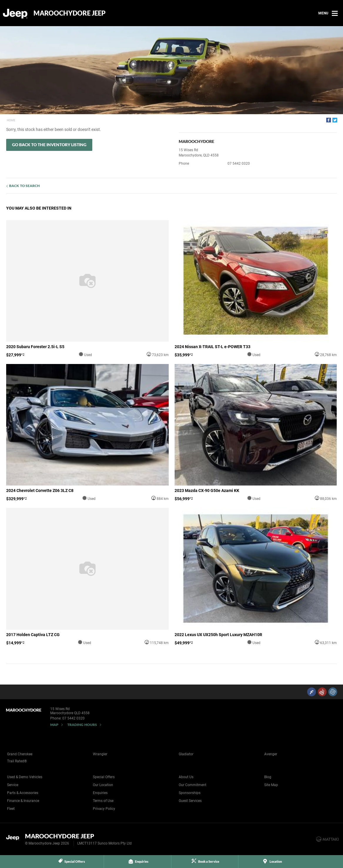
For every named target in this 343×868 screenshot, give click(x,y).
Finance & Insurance (23, 801)
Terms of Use (103, 801)
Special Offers (104, 777)
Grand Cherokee (20, 754)
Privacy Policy (104, 809)
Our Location (103, 785)
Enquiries (100, 793)
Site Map (271, 785)
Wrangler (100, 754)
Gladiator (186, 754)
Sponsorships (190, 793)
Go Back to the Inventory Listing (49, 145)
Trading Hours (82, 725)
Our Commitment (193, 785)
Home (11, 120)
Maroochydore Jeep (70, 13)
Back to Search (24, 186)
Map (54, 725)
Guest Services (190, 801)
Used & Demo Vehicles (25, 777)
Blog (268, 777)
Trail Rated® (17, 761)
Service (13, 785)
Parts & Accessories (23, 793)
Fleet (11, 809)
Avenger (271, 754)
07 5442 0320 (239, 164)
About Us (186, 777)
